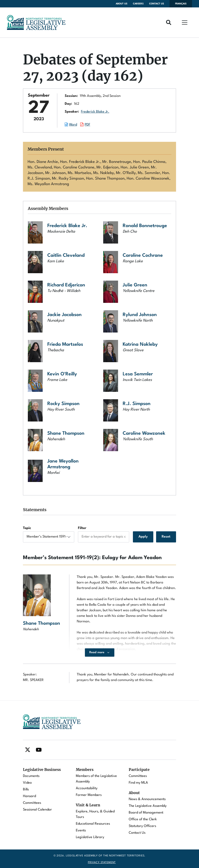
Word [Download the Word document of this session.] (73, 125)
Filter (82, 528)
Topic (27, 528)
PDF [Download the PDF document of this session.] (87, 125)
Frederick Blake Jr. (95, 112)
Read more (97, 652)
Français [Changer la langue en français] (181, 4)
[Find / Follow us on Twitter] (28, 750)
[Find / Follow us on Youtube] (39, 750)
